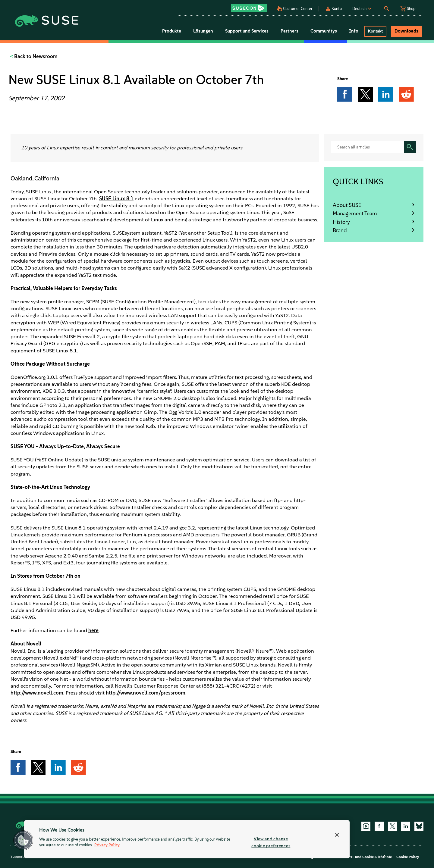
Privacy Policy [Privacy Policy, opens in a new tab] (107, 845)
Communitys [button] (324, 31)
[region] (187, 839)
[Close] (337, 835)
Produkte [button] (172, 31)
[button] (250, 6)
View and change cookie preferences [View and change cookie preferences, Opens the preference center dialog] (271, 842)
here (93, 630)
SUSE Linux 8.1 (116, 198)
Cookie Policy (408, 857)
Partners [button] (289, 31)
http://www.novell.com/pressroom (146, 693)
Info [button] (354, 31)
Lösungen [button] (203, 31)
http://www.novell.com (37, 693)
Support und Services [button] (247, 31)
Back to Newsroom (35, 56)
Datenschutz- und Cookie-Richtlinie (362, 857)
